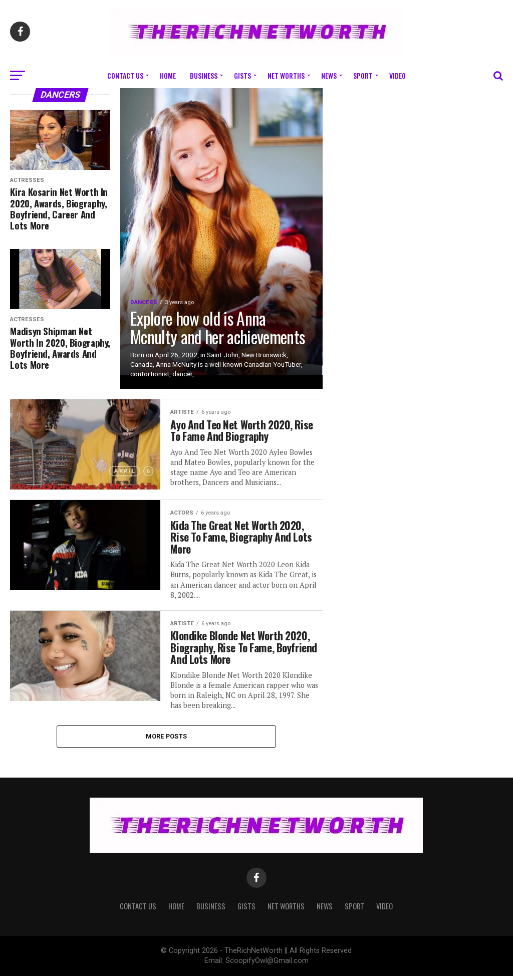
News (329, 75)
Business (204, 75)
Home (168, 75)
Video (398, 75)
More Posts (167, 740)
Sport (363, 75)
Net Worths (286, 75)
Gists (242, 75)
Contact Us (125, 75)
